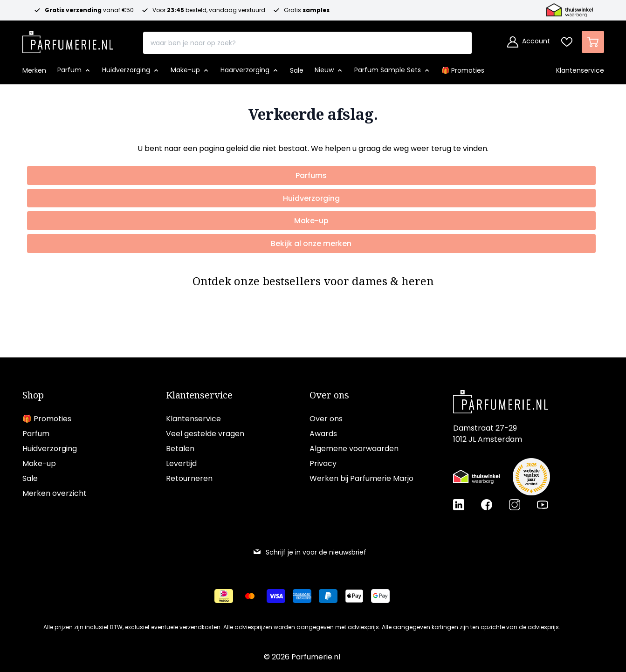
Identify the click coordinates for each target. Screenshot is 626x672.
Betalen (180, 449)
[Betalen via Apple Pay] (354, 596)
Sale (30, 478)
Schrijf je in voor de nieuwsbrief (310, 552)
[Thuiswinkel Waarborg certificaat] (476, 477)
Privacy (323, 463)
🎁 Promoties (47, 419)
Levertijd (181, 463)
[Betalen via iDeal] (224, 596)
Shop (33, 395)
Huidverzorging (50, 449)
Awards (323, 434)
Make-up (39, 463)
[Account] (529, 42)
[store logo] (68, 39)
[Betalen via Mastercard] (250, 596)
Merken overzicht (55, 493)
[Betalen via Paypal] (328, 596)
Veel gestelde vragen (205, 434)
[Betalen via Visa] (276, 596)
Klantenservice (199, 395)
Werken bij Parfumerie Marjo (361, 478)
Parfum (36, 434)
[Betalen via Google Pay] (380, 596)
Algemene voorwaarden (354, 449)
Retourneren (189, 478)
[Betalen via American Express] (302, 596)
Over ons (329, 395)
